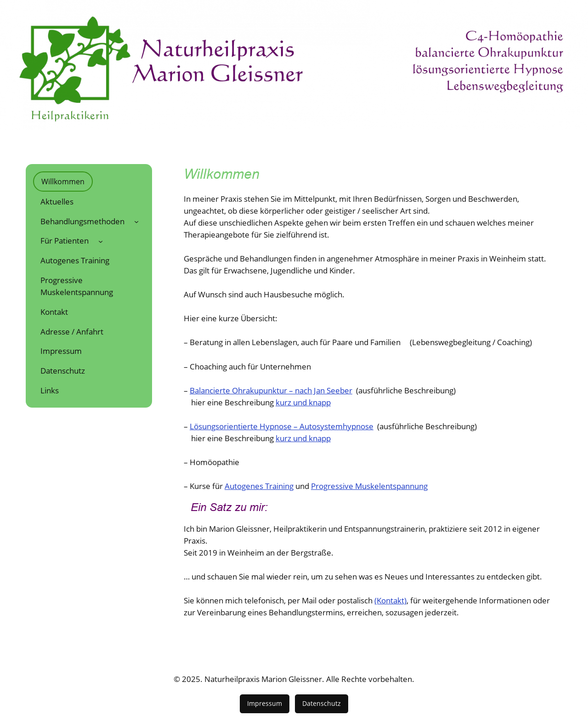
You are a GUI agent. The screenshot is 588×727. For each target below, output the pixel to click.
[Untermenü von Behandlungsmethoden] (136, 221)
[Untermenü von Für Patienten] (101, 241)
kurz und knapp (303, 402)
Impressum (265, 703)
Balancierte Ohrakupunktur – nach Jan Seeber (271, 390)
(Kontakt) (390, 600)
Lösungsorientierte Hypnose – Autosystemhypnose (282, 426)
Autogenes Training (259, 486)
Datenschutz (322, 703)
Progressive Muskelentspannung (369, 486)
